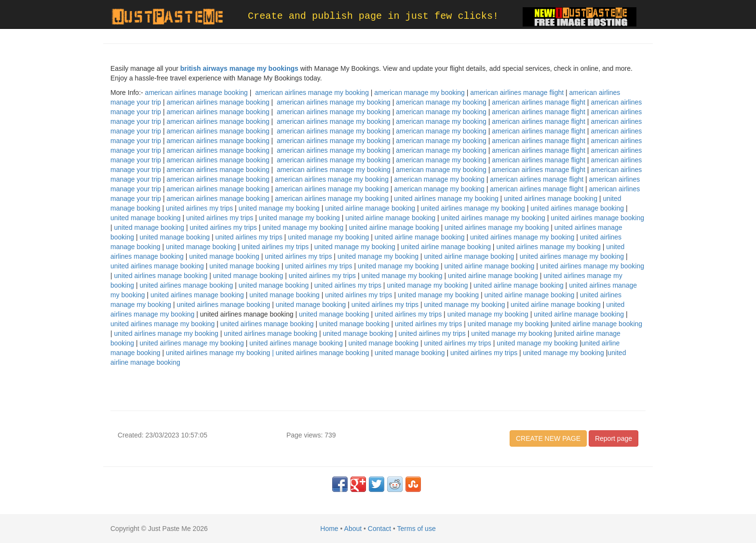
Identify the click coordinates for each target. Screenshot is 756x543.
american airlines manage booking (196, 93)
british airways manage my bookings (239, 68)
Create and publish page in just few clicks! (373, 16)
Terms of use (417, 529)
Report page (614, 438)
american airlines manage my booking (312, 93)
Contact (379, 529)
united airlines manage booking (551, 199)
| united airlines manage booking (320, 353)
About (353, 529)
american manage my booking (419, 93)
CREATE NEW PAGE (548, 438)
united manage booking (146, 218)
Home (329, 529)
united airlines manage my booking (446, 199)
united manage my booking (279, 208)
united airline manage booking (370, 208)
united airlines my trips (199, 208)
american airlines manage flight (517, 93)
